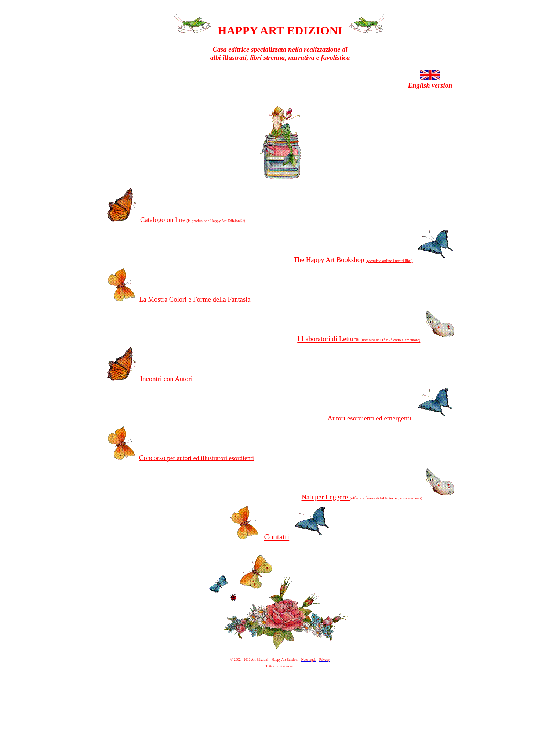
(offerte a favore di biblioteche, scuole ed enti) (386, 498)
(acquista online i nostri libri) (390, 261)
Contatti (277, 537)
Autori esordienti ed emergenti (370, 418)
